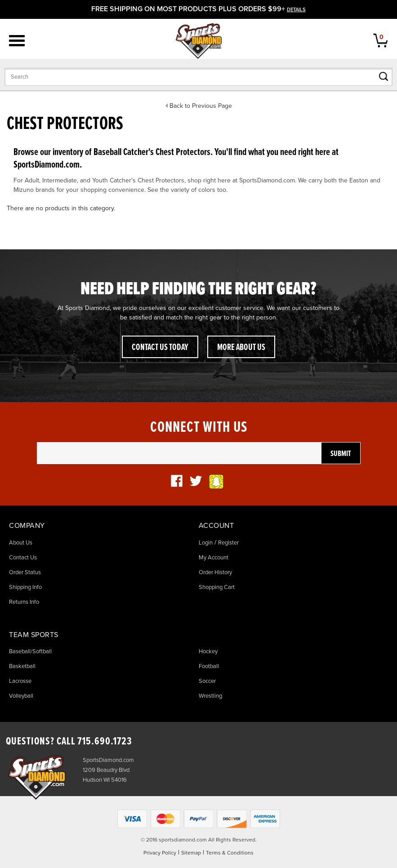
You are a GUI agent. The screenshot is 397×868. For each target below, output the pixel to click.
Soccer (207, 681)
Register (228, 543)
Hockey (208, 651)
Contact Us (23, 558)
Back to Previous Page (201, 106)
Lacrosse (20, 681)
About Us (21, 543)
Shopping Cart (217, 587)
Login (206, 543)
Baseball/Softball (30, 651)
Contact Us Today (160, 348)
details (296, 10)
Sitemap (191, 853)
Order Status (25, 572)
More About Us (241, 348)
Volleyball (21, 696)
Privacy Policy (160, 853)
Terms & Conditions (230, 853)
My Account (214, 558)
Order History (215, 572)
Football (209, 666)
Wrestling (210, 696)
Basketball (22, 666)
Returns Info (24, 602)
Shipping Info (25, 587)
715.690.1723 (105, 742)
